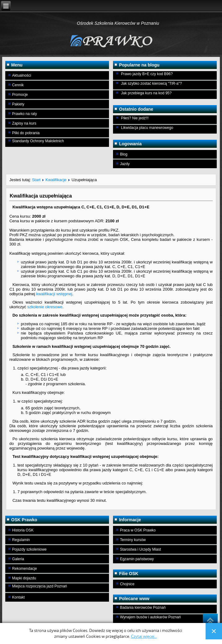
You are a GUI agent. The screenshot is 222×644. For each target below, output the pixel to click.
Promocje (20, 95)
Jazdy (125, 164)
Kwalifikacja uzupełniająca (41, 196)
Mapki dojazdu (24, 578)
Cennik (18, 85)
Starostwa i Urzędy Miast (140, 549)
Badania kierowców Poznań (143, 608)
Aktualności (22, 75)
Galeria (18, 559)
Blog (124, 154)
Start (36, 180)
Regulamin (21, 540)
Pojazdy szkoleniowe (29, 549)
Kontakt (18, 597)
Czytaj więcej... (144, 636)
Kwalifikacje (56, 180)
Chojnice (127, 584)
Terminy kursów (133, 540)
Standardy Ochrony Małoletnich (38, 141)
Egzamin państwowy (137, 559)
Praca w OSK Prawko (138, 530)
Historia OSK (23, 530)
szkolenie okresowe (45, 307)
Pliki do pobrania (26, 133)
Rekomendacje (24, 569)
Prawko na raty (24, 114)
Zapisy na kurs (24, 123)
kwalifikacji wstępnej (54, 294)
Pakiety (18, 104)
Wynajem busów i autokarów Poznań (150, 617)
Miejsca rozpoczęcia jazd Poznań (39, 586)
